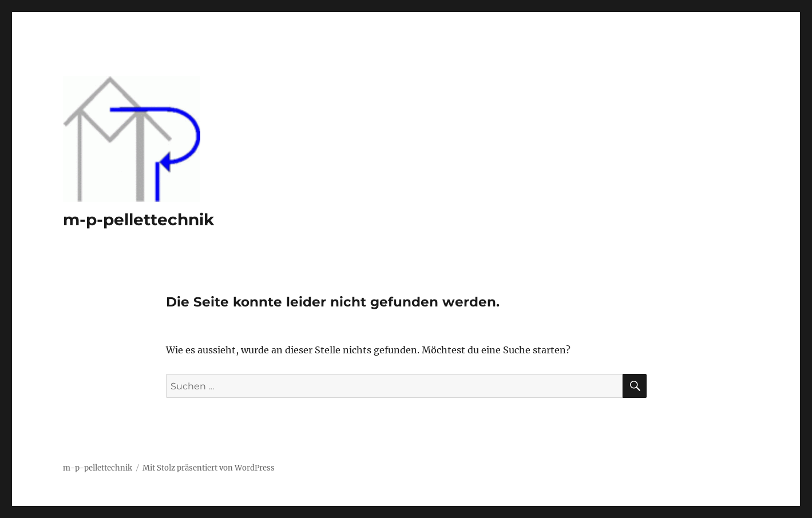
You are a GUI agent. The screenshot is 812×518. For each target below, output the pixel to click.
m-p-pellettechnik (138, 220)
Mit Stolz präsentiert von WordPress (209, 468)
